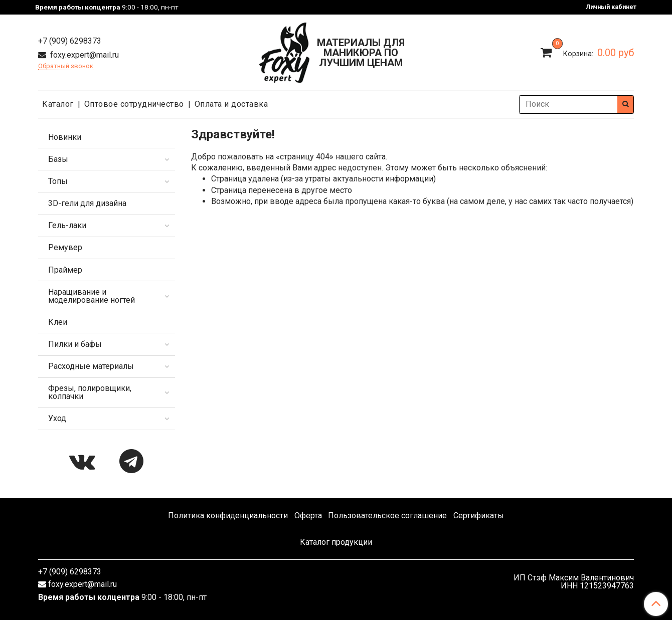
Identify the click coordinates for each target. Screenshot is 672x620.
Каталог (58, 104)
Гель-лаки (67, 225)
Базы (58, 159)
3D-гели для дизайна (87, 203)
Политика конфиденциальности (228, 515)
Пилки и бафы (75, 344)
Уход (57, 418)
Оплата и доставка (231, 104)
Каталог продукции (336, 542)
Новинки (65, 137)
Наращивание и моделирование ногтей (92, 296)
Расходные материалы (91, 366)
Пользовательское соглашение (387, 515)
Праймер (65, 270)
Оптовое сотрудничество (134, 104)
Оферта (308, 515)
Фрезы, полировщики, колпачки (90, 392)
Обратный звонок (66, 66)
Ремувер (65, 247)
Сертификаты (479, 515)
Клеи (58, 322)
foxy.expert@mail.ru (83, 55)
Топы (58, 181)
